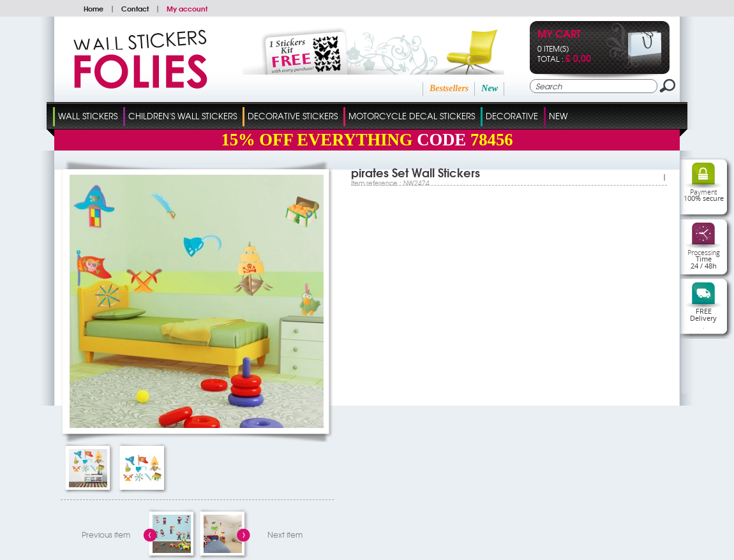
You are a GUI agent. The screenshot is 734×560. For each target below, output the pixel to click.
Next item (285, 534)
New (490, 88)
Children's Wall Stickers (183, 116)
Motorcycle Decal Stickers (412, 116)
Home (94, 8)
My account (187, 8)
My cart (559, 35)
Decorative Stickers (293, 116)
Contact (135, 8)
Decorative (512, 116)
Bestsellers (449, 88)
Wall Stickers (88, 116)
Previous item (106, 534)
